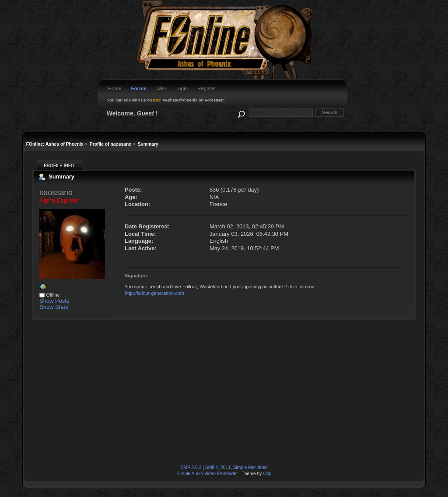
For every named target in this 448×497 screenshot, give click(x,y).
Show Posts (54, 301)
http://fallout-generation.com (154, 293)
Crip (267, 474)
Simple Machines (250, 467)
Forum (139, 88)
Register (207, 88)
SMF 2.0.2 (191, 467)
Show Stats (54, 307)
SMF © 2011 (218, 467)
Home (115, 88)
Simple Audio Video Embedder (207, 474)
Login (182, 88)
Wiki (161, 88)
